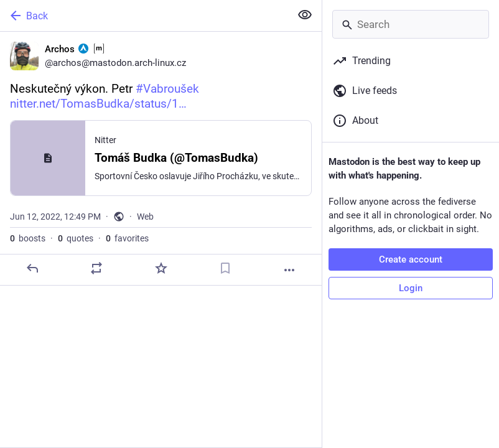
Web (145, 217)
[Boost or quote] (96, 268)
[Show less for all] (305, 15)
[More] (289, 270)
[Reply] (32, 268)
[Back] (144, 16)
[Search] (411, 24)
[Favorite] (161, 268)
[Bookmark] (225, 268)
